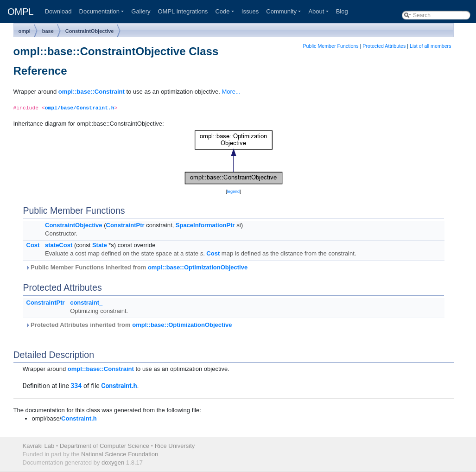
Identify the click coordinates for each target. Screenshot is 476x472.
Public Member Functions (330, 46)
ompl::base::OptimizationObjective (198, 267)
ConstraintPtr (125, 225)
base (48, 31)
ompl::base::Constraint (92, 92)
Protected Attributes (384, 46)
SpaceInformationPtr (205, 225)
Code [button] (222, 11)
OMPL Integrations (183, 11)
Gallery (141, 11)
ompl (25, 31)
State (100, 245)
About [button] (316, 11)
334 (76, 386)
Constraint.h (119, 386)
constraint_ (86, 303)
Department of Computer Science (105, 446)
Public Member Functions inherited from (136, 267)
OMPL (21, 12)
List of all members (430, 46)
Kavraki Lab (39, 446)
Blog (342, 11)
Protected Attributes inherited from (129, 325)
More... (231, 92)
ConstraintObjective (90, 31)
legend (233, 191)
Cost (33, 245)
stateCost (59, 245)
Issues (250, 11)
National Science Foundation (120, 454)
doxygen (113, 462)
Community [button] (281, 11)
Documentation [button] (99, 11)
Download (58, 11)
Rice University (175, 446)
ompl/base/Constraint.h (80, 108)
